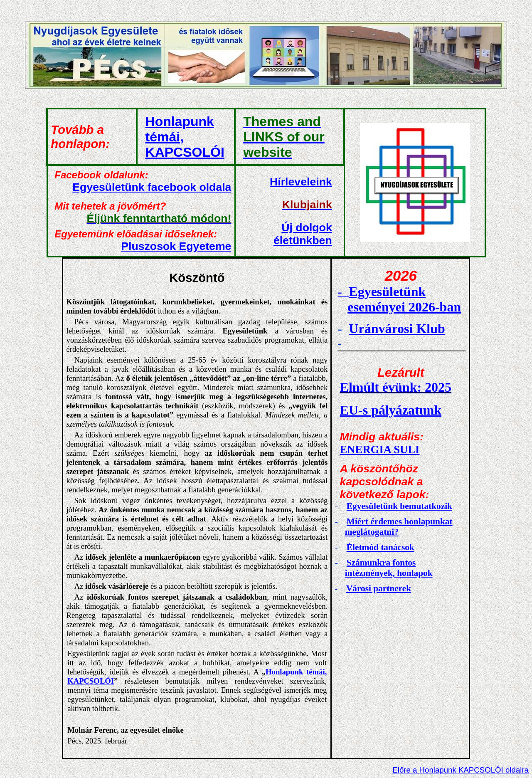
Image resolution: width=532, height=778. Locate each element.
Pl (176, 246)
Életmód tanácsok (381, 547)
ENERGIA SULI (380, 450)
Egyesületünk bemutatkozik (399, 506)
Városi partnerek (379, 588)
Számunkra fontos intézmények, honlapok (389, 568)
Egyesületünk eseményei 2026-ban (404, 299)
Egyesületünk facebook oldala (152, 187)
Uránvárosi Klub (397, 328)
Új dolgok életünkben (303, 234)
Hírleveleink (301, 182)
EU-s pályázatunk (391, 410)
